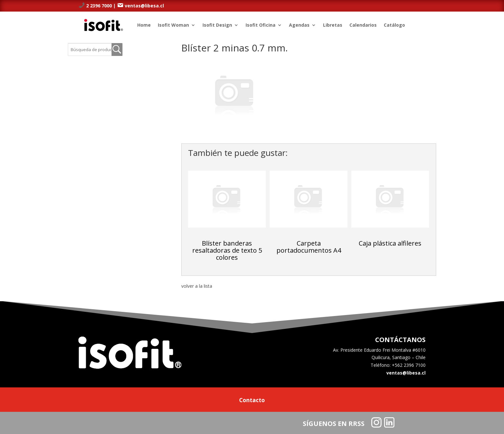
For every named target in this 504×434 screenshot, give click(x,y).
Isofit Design (217, 25)
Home (144, 25)
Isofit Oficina (261, 25)
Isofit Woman (173, 25)
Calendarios (363, 25)
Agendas (299, 25)
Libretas (333, 25)
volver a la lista (197, 286)
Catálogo (394, 25)
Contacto (252, 401)
